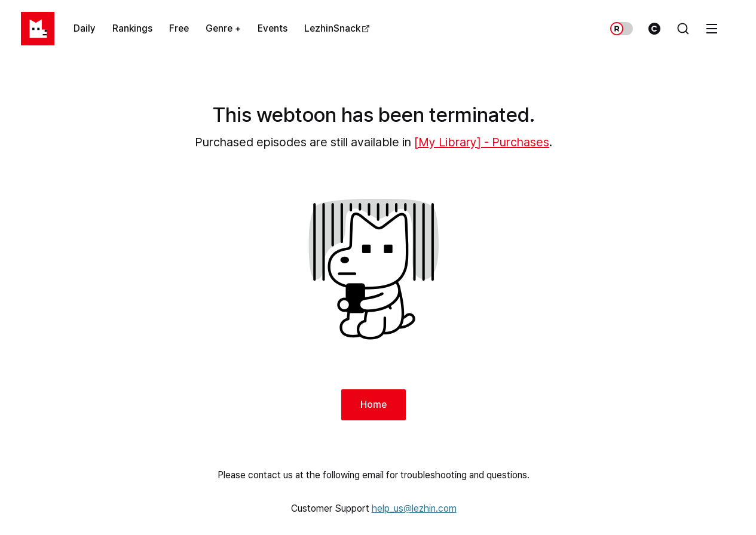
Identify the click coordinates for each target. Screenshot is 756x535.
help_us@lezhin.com (414, 508)
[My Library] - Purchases (482, 142)
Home (374, 405)
